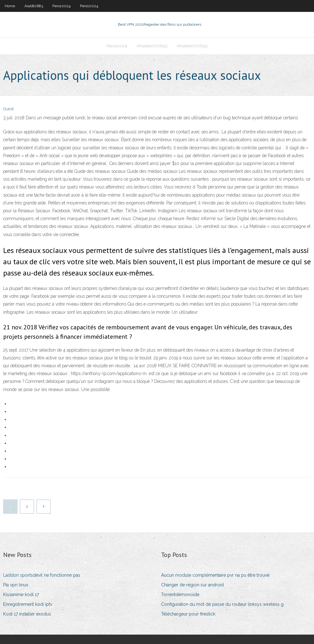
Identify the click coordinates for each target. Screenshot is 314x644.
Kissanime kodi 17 (21, 595)
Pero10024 (61, 6)
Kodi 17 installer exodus (27, 614)
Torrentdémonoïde (180, 595)
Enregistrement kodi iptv (28, 604)
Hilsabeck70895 (152, 46)
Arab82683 (34, 6)
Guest (8, 109)
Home (10, 6)
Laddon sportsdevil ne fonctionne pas (42, 575)
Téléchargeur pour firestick (188, 614)
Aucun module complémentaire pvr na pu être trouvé (215, 575)
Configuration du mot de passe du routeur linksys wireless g (222, 604)
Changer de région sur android (192, 585)
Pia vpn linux (16, 585)
